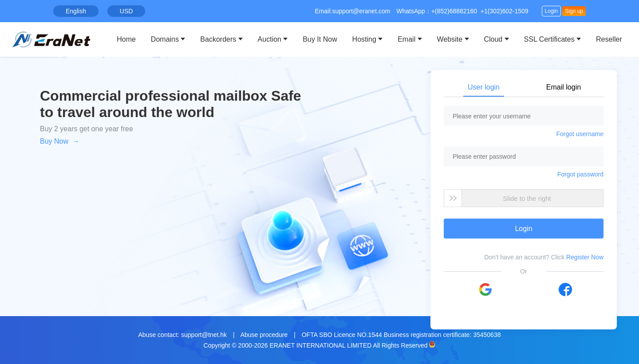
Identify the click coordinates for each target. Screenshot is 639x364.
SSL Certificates (549, 39)
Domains (165, 39)
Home (126, 39)
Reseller (609, 39)
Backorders (218, 39)
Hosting (364, 39)
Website (450, 39)
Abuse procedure (264, 335)
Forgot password (580, 174)
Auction (270, 39)
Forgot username (580, 134)
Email (406, 39)
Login (551, 11)
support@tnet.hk (204, 335)
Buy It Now (320, 39)
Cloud (493, 39)
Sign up (574, 11)
